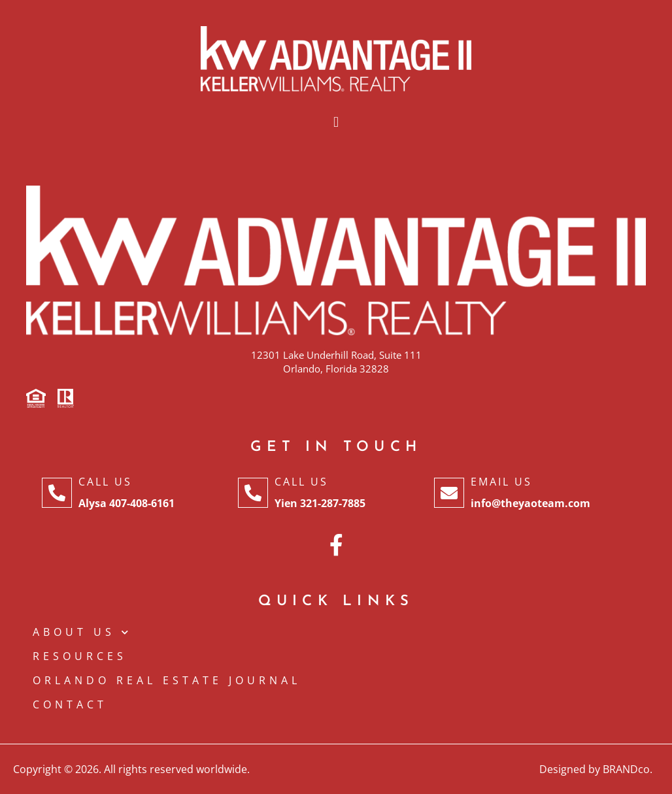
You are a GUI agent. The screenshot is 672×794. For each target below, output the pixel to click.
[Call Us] (57, 493)
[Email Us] (449, 493)
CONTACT (70, 704)
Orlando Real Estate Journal (167, 680)
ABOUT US (82, 632)
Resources (80, 656)
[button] (336, 123)
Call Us (105, 482)
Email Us (501, 482)
